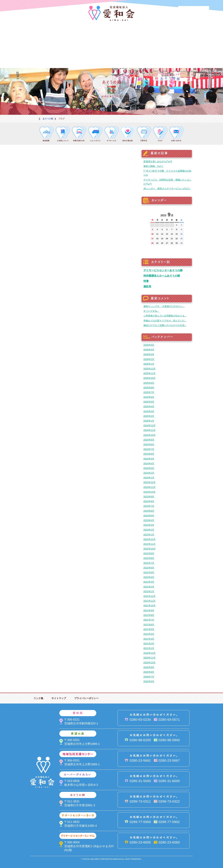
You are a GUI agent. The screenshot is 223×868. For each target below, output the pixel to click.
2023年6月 (149, 511)
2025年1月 (149, 421)
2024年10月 (150, 435)
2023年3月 (149, 525)
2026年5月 (149, 345)
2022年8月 (149, 558)
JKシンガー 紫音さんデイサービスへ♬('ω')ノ (167, 189)
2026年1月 (149, 364)
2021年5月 (149, 629)
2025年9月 (149, 383)
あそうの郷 (193, 35)
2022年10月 (150, 549)
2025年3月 (149, 411)
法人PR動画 (194, 10)
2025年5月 (149, 402)
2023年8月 (149, 501)
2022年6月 (149, 568)
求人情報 (193, 57)
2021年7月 (149, 620)
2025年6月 (149, 397)
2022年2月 (149, 587)
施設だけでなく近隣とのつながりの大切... (165, 325)
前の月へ (153, 214)
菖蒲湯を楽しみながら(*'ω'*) (158, 161)
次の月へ (181, 214)
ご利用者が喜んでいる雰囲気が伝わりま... (165, 316)
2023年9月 (149, 497)
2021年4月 (149, 634)
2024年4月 (149, 463)
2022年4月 (149, 577)
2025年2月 (149, 416)
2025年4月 (149, 406)
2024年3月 (149, 468)
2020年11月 (150, 658)
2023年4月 (149, 520)
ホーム (34, 119)
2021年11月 (150, 601)
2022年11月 (150, 544)
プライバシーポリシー (86, 698)
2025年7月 (149, 392)
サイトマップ (59, 698)
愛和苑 (63, 35)
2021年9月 (149, 610)
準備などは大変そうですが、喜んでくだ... (165, 321)
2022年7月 (149, 563)
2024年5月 (149, 459)
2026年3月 (149, 354)
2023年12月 (150, 482)
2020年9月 (149, 667)
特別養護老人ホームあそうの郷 (162, 276)
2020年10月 (150, 663)
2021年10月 (150, 606)
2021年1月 (149, 648)
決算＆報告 (128, 57)
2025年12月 (150, 369)
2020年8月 (149, 672)
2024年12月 (150, 425)
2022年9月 (149, 553)
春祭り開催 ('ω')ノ (154, 166)
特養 (146, 281)
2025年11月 (150, 373)
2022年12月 (150, 539)
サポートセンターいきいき (30, 57)
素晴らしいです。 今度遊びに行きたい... (164, 306)
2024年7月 (149, 449)
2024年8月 (149, 444)
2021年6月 (149, 625)
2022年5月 (149, 572)
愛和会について (30, 35)
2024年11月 (150, 430)
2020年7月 (149, 677)
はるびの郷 (95, 57)
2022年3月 (149, 582)
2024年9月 (149, 440)
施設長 (147, 286)
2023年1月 (149, 535)
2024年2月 (149, 473)
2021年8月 (149, 615)
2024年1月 (149, 478)
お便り (160, 57)
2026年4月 (149, 350)
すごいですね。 (151, 311)
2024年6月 (149, 454)
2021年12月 (150, 596)
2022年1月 (149, 591)
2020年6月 (149, 681)
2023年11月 (150, 487)
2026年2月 (149, 359)
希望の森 (95, 35)
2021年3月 (149, 639)
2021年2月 (149, 644)
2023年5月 (149, 516)
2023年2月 (149, 530)
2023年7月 (149, 506)
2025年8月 (149, 388)
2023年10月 (150, 492)
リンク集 (38, 698)
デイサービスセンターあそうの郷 (163, 270)
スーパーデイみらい (160, 35)
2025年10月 (150, 378)
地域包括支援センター (128, 35)
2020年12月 (150, 653)
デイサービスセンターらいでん (63, 57)
